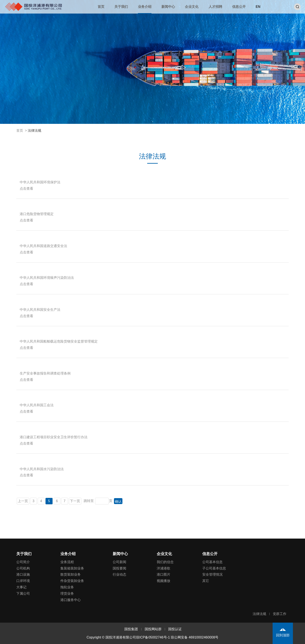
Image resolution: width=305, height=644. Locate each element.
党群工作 (280, 614)
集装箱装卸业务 (72, 568)
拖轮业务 (67, 587)
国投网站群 (153, 629)
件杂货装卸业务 (72, 581)
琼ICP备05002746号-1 (153, 637)
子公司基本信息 (214, 568)
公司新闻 (119, 562)
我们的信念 (165, 562)
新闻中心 (168, 7)
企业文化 (192, 7)
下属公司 (23, 594)
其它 (206, 581)
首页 (101, 7)
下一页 (75, 501)
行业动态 (119, 574)
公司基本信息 (212, 562)
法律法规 (35, 131)
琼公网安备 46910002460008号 (195, 637)
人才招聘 (215, 7)
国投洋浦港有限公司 (33, 6)
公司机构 (23, 568)
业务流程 (67, 562)
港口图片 (164, 574)
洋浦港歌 (164, 568)
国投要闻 (119, 568)
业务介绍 (145, 7)
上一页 (23, 501)
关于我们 (121, 7)
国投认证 (175, 629)
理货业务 (67, 594)
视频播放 (164, 581)
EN (258, 7)
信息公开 (239, 7)
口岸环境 (23, 581)
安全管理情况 (212, 574)
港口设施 (23, 574)
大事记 (21, 587)
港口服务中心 (71, 600)
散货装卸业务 (71, 574)
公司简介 (23, 562)
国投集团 (131, 629)
